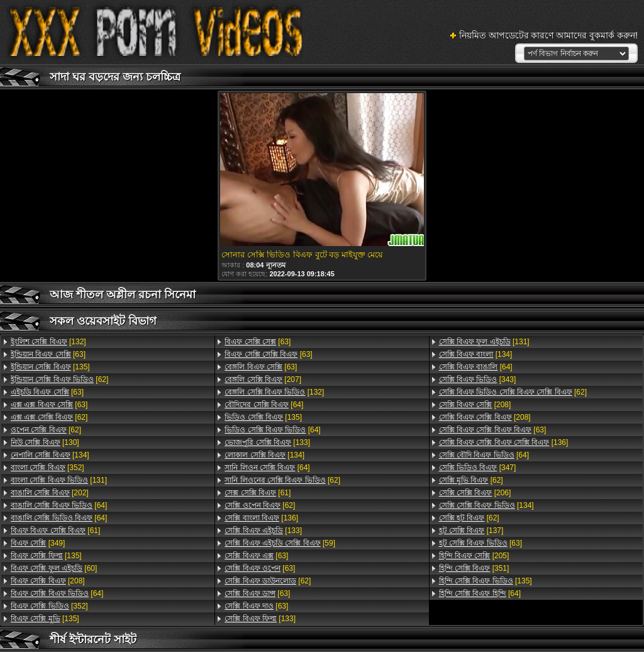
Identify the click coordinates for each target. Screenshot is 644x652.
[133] (267, 442)
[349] (38, 543)
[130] (45, 442)
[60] (54, 568)
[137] (471, 531)
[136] (261, 518)
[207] (263, 379)
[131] (59, 480)
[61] (55, 531)
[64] (59, 505)
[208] (48, 581)
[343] (478, 379)
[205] (474, 556)
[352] (47, 468)
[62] (59, 379)
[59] (280, 543)
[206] (475, 493)
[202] (50, 493)
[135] (50, 367)
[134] (50, 455)
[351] (474, 568)
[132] (48, 342)
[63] (48, 354)
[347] (478, 468)
